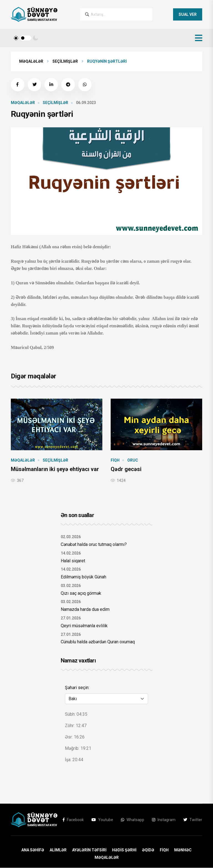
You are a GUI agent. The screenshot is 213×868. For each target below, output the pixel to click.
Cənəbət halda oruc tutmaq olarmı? (94, 545)
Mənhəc (183, 850)
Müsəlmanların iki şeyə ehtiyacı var (55, 469)
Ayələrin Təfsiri (89, 850)
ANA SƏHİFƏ (33, 850)
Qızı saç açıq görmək (81, 594)
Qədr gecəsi (126, 469)
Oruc (133, 460)
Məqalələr (31, 61)
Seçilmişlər (65, 61)
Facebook (73, 820)
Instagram (164, 820)
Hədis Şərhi (124, 850)
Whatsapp (133, 820)
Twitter (193, 820)
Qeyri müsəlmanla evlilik (84, 626)
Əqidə (148, 850)
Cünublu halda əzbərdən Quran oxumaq (98, 642)
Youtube (102, 820)
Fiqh (115, 460)
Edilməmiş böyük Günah (83, 577)
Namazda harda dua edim (85, 610)
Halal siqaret (73, 561)
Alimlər (58, 850)
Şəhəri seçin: (77, 688)
